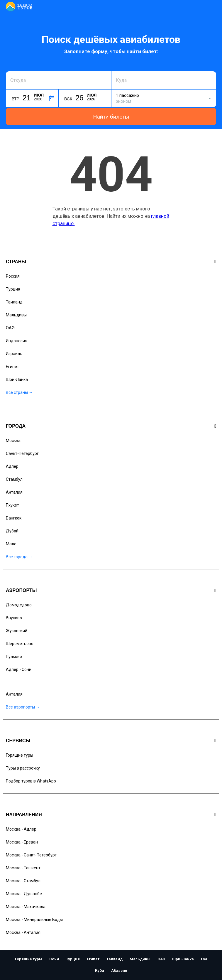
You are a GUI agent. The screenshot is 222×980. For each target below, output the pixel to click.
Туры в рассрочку (23, 768)
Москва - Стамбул (23, 881)
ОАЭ (10, 328)
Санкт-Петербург (22, 453)
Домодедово (19, 605)
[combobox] (58, 80)
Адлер (12, 466)
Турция (13, 289)
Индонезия (17, 341)
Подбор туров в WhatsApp (31, 781)
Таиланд (14, 302)
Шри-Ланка (17, 379)
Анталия (14, 492)
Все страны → (19, 392)
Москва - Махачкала (26, 907)
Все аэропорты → (23, 707)
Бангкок (14, 518)
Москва (13, 441)
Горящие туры (20, 755)
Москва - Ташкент (23, 868)
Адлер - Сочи (19, 669)
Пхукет (12, 505)
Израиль (14, 354)
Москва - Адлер (21, 829)
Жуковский (17, 631)
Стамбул (14, 479)
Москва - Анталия (23, 932)
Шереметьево (20, 644)
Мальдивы (16, 315)
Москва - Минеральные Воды (34, 920)
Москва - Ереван (22, 842)
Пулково (14, 657)
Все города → (19, 557)
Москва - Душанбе (24, 894)
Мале (11, 544)
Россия (13, 276)
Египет (12, 367)
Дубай (12, 531)
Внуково (14, 618)
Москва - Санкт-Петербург (31, 855)
